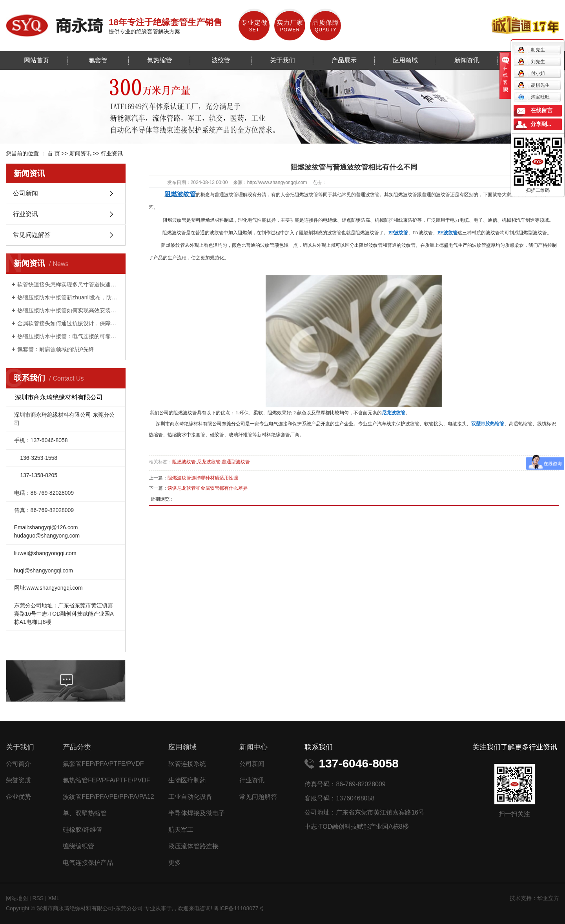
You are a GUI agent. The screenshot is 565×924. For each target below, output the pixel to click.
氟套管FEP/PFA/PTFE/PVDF (103, 764)
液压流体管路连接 (193, 846)
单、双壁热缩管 (85, 813)
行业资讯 (112, 153)
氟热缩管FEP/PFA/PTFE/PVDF (106, 780)
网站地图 (18, 898)
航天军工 (181, 830)
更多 (175, 863)
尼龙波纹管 (209, 462)
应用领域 (405, 60)
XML (54, 898)
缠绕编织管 (78, 846)
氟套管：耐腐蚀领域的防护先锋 (56, 349)
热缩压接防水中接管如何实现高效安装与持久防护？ (68, 310)
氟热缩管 (160, 60)
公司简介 (18, 764)
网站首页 (36, 60)
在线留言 (541, 110)
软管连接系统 (187, 764)
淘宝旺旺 (534, 97)
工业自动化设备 (190, 797)
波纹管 (221, 60)
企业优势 (18, 797)
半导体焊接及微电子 (197, 813)
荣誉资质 (18, 780)
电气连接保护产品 (88, 863)
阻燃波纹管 (184, 462)
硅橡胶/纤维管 (82, 830)
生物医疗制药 (187, 780)
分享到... (541, 124)
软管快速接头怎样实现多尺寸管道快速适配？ (68, 284)
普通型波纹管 (236, 462)
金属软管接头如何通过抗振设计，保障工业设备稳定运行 (68, 323)
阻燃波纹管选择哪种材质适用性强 (203, 478)
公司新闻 (26, 193)
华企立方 (548, 898)
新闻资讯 (467, 60)
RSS (38, 898)
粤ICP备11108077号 (239, 908)
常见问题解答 (32, 235)
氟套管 (98, 60)
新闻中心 (253, 747)
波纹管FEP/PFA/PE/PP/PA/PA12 (108, 797)
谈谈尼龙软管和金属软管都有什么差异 (208, 488)
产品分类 (77, 747)
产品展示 (344, 60)
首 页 (54, 153)
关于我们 (282, 60)
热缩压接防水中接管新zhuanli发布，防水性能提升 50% (68, 297)
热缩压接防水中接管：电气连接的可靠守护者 (68, 336)
